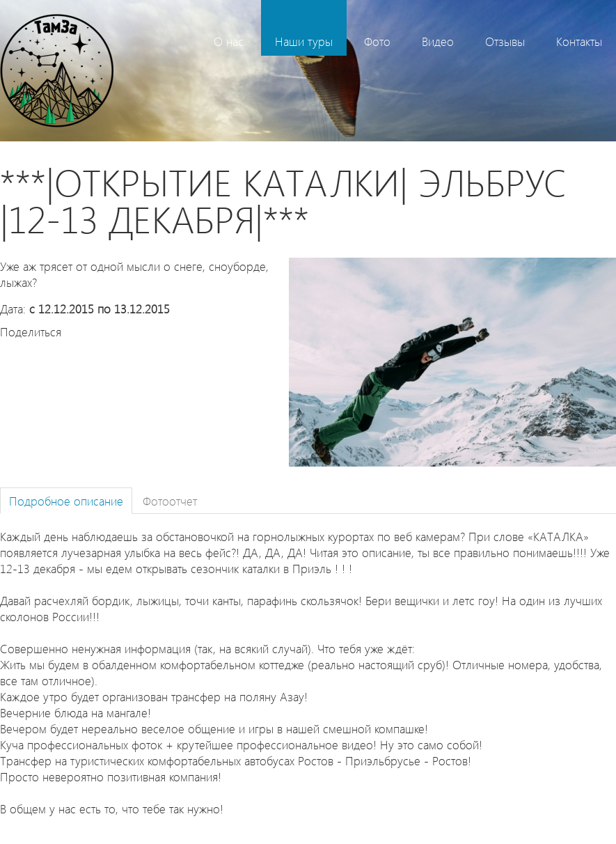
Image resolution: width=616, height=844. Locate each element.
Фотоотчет (170, 500)
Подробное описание (66, 500)
